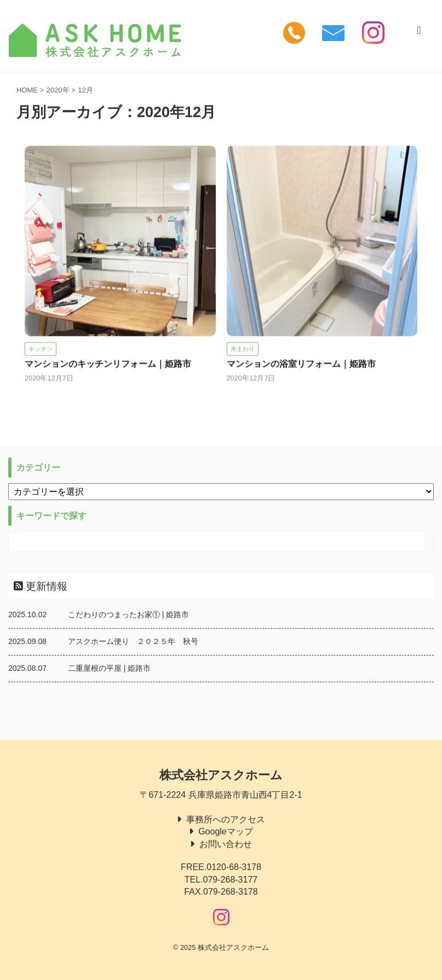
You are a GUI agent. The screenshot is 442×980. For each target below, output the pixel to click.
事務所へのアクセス (226, 819)
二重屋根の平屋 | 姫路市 (109, 668)
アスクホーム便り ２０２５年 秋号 (133, 641)
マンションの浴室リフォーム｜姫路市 (301, 365)
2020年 (58, 90)
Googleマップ (226, 831)
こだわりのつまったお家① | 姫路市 (128, 614)
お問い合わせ (226, 844)
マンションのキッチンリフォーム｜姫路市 (108, 365)
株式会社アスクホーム (221, 775)
